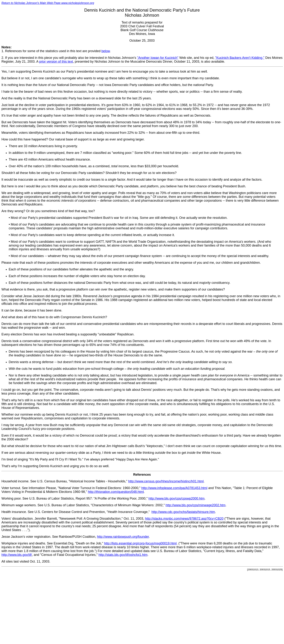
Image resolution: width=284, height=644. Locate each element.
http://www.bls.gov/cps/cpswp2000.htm (177, 498)
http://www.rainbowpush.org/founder (123, 537)
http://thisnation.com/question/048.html (116, 492)
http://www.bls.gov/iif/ (17, 555)
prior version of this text (56, 62)
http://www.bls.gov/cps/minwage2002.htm (195, 505)
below (106, 51)
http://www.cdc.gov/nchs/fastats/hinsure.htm (183, 512)
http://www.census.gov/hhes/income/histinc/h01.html (166, 481)
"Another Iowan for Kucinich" (158, 58)
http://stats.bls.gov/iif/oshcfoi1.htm (123, 555)
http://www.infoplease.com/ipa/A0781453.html (174, 488)
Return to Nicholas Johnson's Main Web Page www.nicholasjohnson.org (48, 3)
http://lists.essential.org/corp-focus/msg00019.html (140, 543)
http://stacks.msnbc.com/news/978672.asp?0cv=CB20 (184, 519)
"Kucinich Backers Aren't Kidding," (240, 58)
